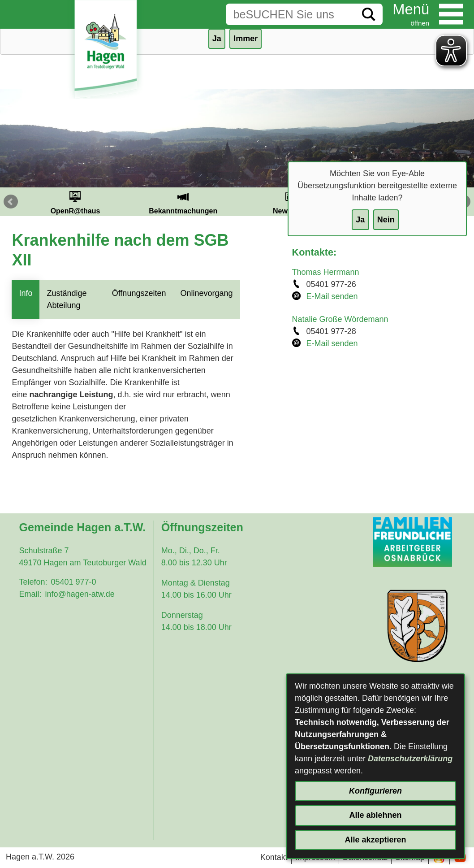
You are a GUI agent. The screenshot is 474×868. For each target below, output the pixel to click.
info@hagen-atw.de (80, 594)
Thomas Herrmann (326, 272)
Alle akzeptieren (375, 840)
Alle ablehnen (375, 815)
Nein (386, 220)
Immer (246, 39)
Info (26, 293)
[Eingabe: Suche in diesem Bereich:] (290, 14)
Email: (30, 594)
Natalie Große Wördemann (340, 319)
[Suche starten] (369, 14)
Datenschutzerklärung (410, 759)
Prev (11, 202)
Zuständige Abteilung (67, 299)
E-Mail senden (332, 296)
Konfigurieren (375, 791)
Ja (360, 220)
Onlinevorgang (206, 293)
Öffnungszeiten (139, 293)
